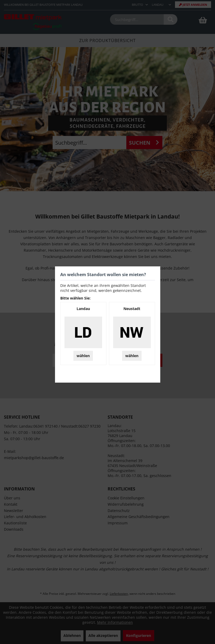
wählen (83, 356)
